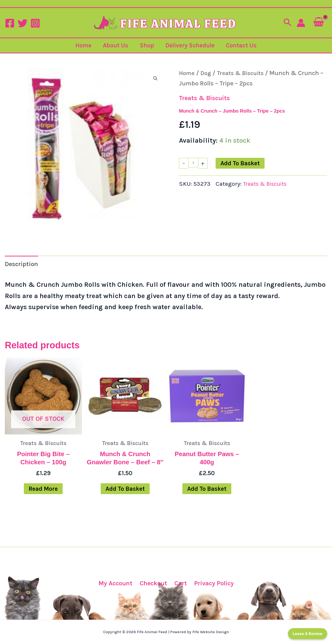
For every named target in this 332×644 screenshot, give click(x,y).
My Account (112, 583)
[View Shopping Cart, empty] (319, 23)
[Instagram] (35, 23)
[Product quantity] (193, 163)
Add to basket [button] (125, 500)
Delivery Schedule (191, 45)
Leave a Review (308, 634)
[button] (287, 23)
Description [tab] (23, 265)
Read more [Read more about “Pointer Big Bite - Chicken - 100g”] (43, 492)
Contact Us (243, 45)
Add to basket (240, 163)
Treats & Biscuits (243, 73)
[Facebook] (10, 23)
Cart (180, 583)
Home (82, 45)
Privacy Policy (216, 583)
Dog (207, 73)
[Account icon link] (301, 23)
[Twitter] (23, 23)
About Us (115, 45)
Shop (147, 45)
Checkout (152, 583)
